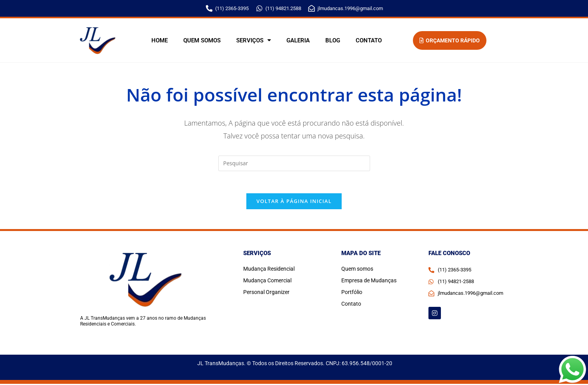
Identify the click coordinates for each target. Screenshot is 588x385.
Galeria (298, 40)
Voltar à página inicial (294, 203)
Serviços (254, 40)
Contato (369, 40)
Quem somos (202, 40)
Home (160, 40)
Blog (333, 40)
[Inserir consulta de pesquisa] (294, 163)
